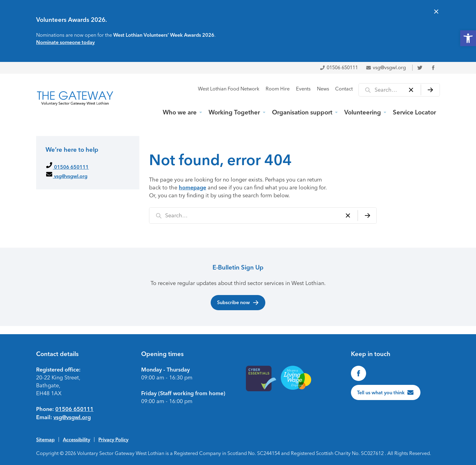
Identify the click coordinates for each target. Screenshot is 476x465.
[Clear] (411, 90)
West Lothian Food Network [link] (229, 89)
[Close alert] (436, 12)
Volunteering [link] (363, 112)
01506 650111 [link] (339, 68)
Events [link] (303, 89)
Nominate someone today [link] (65, 42)
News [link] (323, 89)
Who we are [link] (180, 112)
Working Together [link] (234, 112)
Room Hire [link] (278, 89)
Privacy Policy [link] (113, 440)
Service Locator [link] (414, 112)
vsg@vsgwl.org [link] (386, 68)
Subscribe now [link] (238, 303)
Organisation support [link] (302, 112)
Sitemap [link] (45, 440)
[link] (468, 38)
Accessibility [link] (76, 440)
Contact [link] (344, 89)
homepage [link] (192, 188)
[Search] (430, 90)
